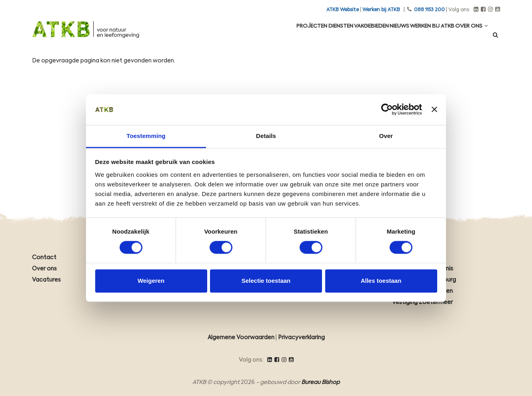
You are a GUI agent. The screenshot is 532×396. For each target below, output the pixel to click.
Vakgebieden (346, 37)
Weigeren (151, 281)
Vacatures (46, 280)
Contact (44, 258)
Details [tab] (266, 136)
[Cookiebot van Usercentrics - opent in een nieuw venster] (387, 110)
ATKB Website (343, 10)
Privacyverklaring (301, 338)
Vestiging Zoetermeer (422, 302)
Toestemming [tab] (146, 136)
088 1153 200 (429, 10)
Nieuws (382, 37)
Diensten (308, 37)
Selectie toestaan (266, 281)
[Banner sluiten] (434, 110)
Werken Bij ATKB (422, 37)
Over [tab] (386, 136)
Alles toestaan (381, 281)
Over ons (468, 37)
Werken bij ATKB (381, 10)
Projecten (272, 37)
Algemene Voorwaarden (241, 338)
